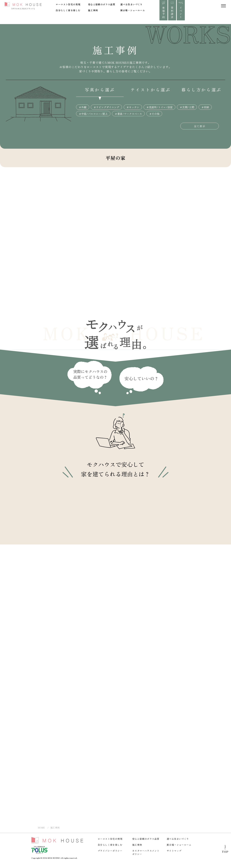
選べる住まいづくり (131, 4)
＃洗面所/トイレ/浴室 (159, 107)
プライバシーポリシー (110, 851)
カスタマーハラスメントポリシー (146, 852)
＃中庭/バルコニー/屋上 (93, 114)
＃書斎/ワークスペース (128, 114)
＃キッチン (133, 107)
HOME (41, 828)
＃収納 (205, 107)
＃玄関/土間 (187, 107)
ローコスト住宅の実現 (68, 4)
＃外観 (83, 107)
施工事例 (93, 10)
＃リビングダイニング (106, 107)
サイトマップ (174, 851)
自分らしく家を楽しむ (68, 10)
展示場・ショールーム (133, 10)
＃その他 (154, 114)
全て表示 (200, 126)
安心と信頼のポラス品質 (102, 4)
